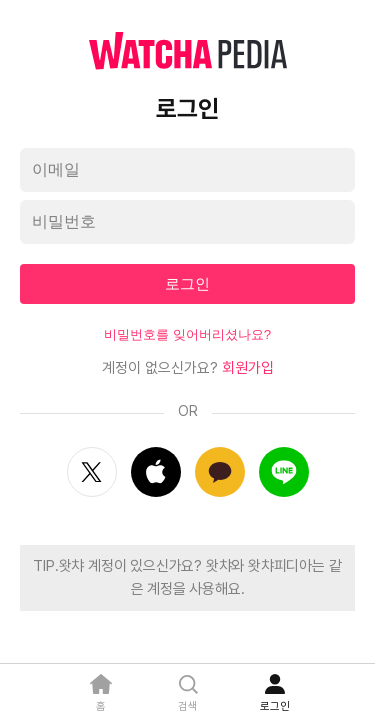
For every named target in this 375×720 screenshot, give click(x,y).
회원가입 (248, 368)
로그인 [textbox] (187, 283)
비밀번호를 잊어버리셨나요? (187, 334)
